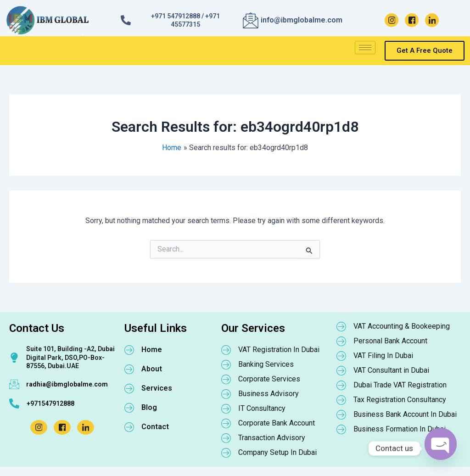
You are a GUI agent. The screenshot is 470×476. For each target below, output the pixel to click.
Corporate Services (269, 379)
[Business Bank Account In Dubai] (341, 414)
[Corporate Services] (226, 379)
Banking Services (266, 364)
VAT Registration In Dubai (279, 350)
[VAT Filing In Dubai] (341, 356)
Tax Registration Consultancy (400, 400)
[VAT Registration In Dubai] (226, 350)
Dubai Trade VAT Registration (400, 385)
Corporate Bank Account (277, 423)
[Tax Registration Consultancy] (341, 400)
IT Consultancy (262, 408)
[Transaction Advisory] (226, 438)
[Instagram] (392, 20)
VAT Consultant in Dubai (391, 370)
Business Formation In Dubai (400, 429)
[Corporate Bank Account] (226, 423)
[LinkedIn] (432, 20)
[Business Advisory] (226, 394)
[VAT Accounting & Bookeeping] (341, 326)
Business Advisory (269, 394)
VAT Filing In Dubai (383, 356)
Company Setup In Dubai (277, 452)
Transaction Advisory (272, 438)
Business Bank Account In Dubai (405, 414)
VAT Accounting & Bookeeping (402, 326)
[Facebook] (412, 20)
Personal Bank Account (390, 341)
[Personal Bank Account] (341, 341)
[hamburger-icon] (365, 48)
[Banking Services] (226, 364)
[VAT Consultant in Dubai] (341, 370)
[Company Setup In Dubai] (226, 453)
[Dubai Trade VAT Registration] (341, 385)
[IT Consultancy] (226, 409)
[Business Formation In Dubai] (341, 429)
